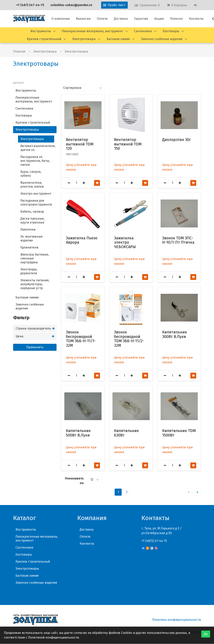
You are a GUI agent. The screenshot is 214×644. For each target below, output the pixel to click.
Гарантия (141, 19)
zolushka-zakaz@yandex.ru (71, 5)
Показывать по (74, 481)
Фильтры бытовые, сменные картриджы (35, 258)
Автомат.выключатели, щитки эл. (37, 148)
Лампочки (28, 229)
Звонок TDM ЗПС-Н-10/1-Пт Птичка (178, 240)
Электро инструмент (36, 194)
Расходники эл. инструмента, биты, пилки (35, 161)
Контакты (196, 19)
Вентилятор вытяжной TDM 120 (80, 144)
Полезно (176, 19)
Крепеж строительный (44, 39)
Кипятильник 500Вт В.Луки (78, 433)
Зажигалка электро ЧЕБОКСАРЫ (125, 242)
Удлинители (29, 247)
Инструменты (41, 31)
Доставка (121, 19)
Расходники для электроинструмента (36, 203)
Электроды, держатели (29, 271)
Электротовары (84, 39)
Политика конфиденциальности (176, 620)
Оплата (102, 19)
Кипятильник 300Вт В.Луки (175, 334)
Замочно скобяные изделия (162, 39)
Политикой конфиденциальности (53, 637)
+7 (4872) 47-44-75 (154, 541)
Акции (159, 19)
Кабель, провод (32, 212)
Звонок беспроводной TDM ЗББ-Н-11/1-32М (81, 339)
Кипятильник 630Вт (126, 433)
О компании (61, 19)
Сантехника (143, 31)
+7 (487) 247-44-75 (30, 5)
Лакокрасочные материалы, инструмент (92, 31)
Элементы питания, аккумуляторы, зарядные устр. (35, 284)
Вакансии (83, 19)
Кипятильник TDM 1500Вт (179, 433)
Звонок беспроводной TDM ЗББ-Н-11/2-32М (129, 339)
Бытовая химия (118, 39)
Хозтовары (171, 31)
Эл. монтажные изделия (31, 238)
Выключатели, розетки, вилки (32, 185)
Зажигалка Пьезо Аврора (82, 240)
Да (206, 634)
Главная (19, 51)
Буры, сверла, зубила (31, 174)
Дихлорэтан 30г (177, 140)
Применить (35, 347)
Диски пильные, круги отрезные (32, 220)
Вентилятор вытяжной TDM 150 (128, 144)
